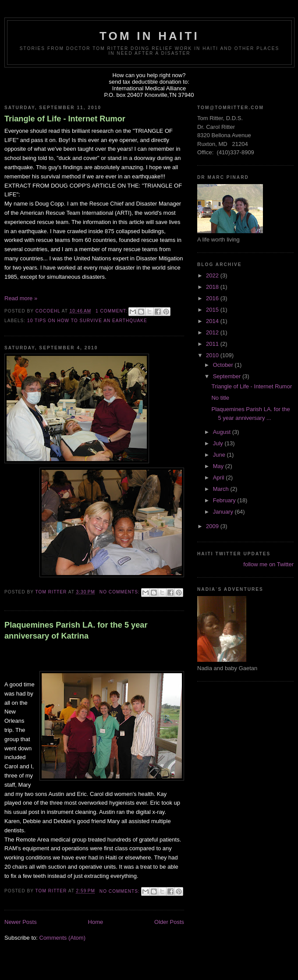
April (220, 478)
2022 (213, 275)
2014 (213, 321)
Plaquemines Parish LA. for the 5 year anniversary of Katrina (76, 630)
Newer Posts (21, 922)
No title (220, 398)
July (219, 443)
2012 (213, 332)
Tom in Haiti (149, 36)
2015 (213, 310)
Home (96, 922)
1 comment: (112, 311)
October (224, 365)
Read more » (21, 298)
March (222, 489)
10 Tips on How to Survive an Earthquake (87, 321)
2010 (213, 355)
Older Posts (169, 922)
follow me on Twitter (268, 564)
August (223, 432)
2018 (213, 287)
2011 (213, 344)
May (219, 466)
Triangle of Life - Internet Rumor (65, 119)
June (220, 455)
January (224, 512)
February (225, 500)
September (228, 376)
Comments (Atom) (62, 938)
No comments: (121, 592)
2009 (213, 526)
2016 (213, 298)
